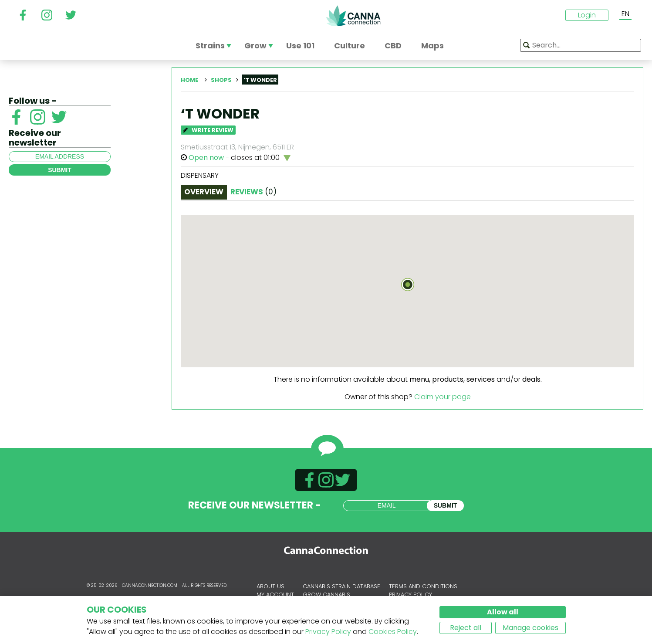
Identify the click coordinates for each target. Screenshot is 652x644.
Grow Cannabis (326, 595)
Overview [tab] (204, 192)
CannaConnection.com (353, 16)
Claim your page (443, 397)
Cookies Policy (393, 632)
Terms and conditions (423, 586)
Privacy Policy (328, 632)
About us (270, 586)
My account (275, 595)
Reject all (466, 628)
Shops (221, 80)
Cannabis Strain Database (341, 586)
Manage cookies (530, 628)
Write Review (208, 130)
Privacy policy (410, 595)
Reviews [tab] (253, 192)
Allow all (503, 612)
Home (189, 80)
